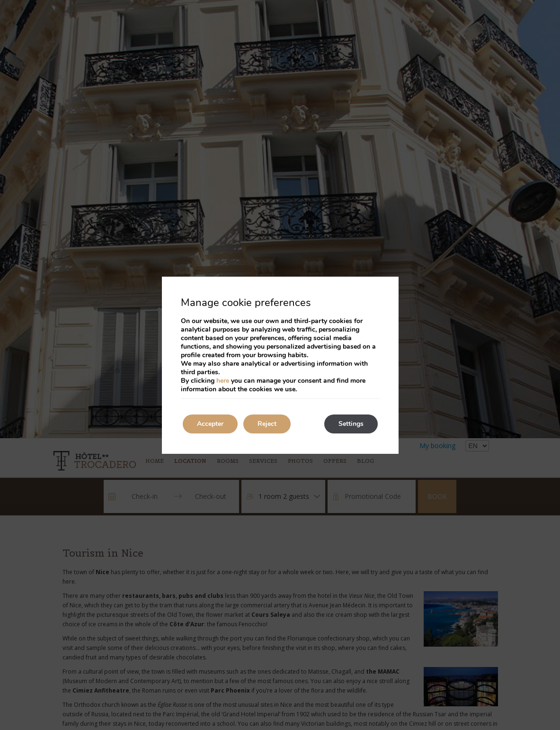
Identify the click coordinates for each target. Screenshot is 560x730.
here (223, 381)
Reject (267, 424)
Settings (351, 424)
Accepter (210, 424)
